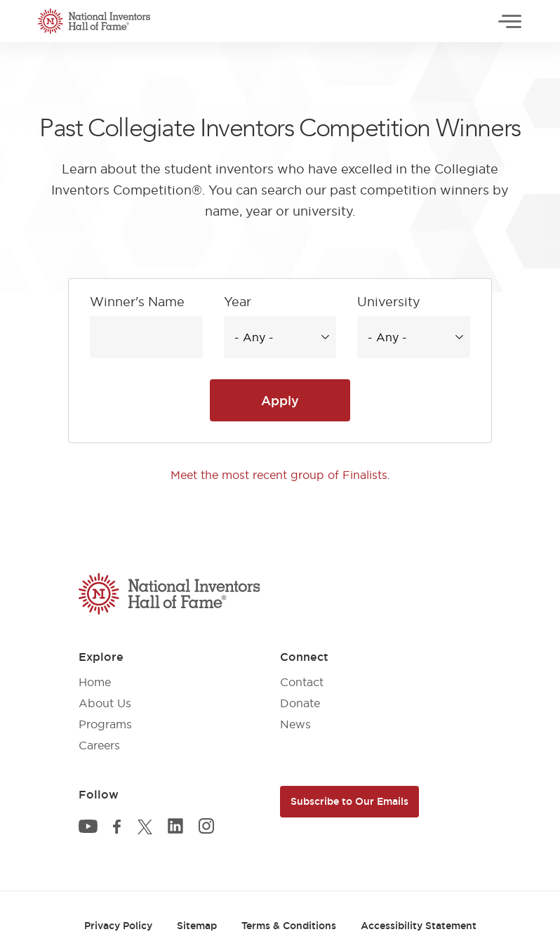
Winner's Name (137, 302)
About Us (105, 703)
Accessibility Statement (419, 926)
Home (95, 682)
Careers (99, 745)
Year (238, 302)
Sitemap (197, 926)
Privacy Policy (118, 926)
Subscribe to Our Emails (349, 801)
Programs (105, 724)
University (389, 302)
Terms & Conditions (289, 926)
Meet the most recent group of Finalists (279, 475)
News (295, 724)
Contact (302, 682)
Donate (300, 703)
